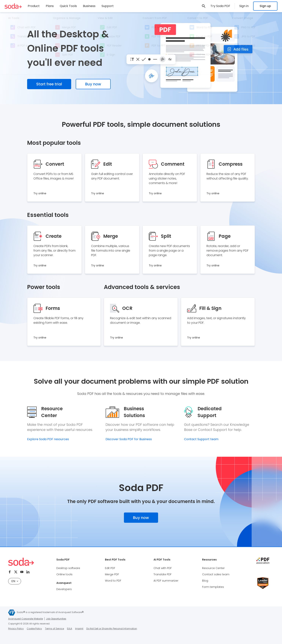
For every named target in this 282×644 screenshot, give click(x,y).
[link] (204, 6)
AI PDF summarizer (166, 581)
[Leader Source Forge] (263, 578)
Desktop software (68, 568)
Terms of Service (54, 629)
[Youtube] (22, 572)
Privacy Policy (16, 629)
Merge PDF (112, 574)
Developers (64, 589)
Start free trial (49, 84)
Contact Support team (201, 439)
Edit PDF (110, 568)
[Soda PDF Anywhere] (13, 6)
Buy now (93, 84)
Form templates (213, 587)
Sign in (244, 6)
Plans (50, 6)
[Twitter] (16, 572)
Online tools (64, 574)
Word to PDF (113, 581)
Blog (205, 581)
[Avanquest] (12, 613)
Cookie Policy (34, 629)
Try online (40, 193)
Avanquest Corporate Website (26, 619)
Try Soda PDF (220, 6)
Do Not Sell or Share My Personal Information (112, 629)
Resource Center (213, 568)
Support (108, 6)
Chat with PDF (163, 568)
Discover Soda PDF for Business (129, 439)
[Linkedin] (28, 572)
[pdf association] (263, 561)
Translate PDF (163, 574)
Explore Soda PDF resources (48, 439)
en (15, 581)
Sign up (265, 6)
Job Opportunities (56, 619)
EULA (70, 629)
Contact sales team (216, 574)
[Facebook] (10, 572)
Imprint (79, 629)
